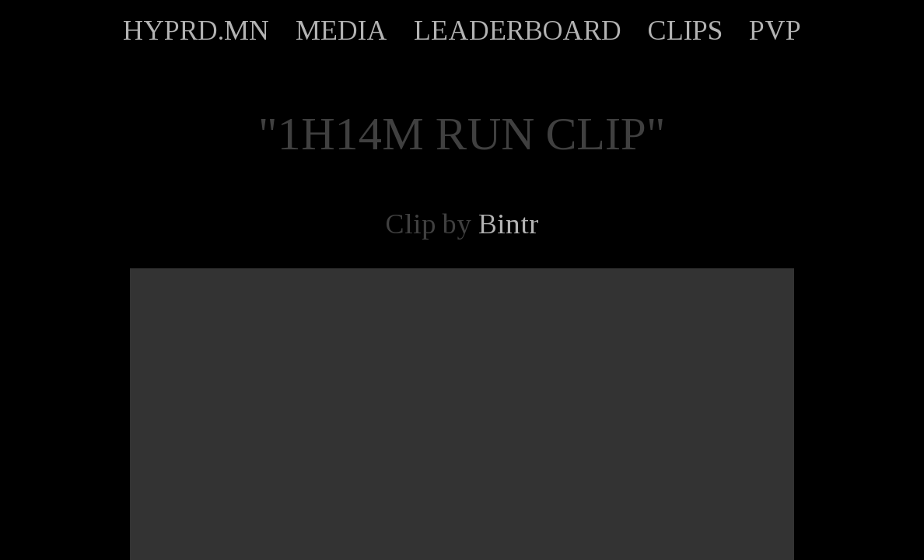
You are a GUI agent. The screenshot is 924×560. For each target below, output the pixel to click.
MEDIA (341, 30)
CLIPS (685, 30)
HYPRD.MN (196, 30)
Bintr (509, 224)
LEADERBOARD (518, 30)
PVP (775, 30)
